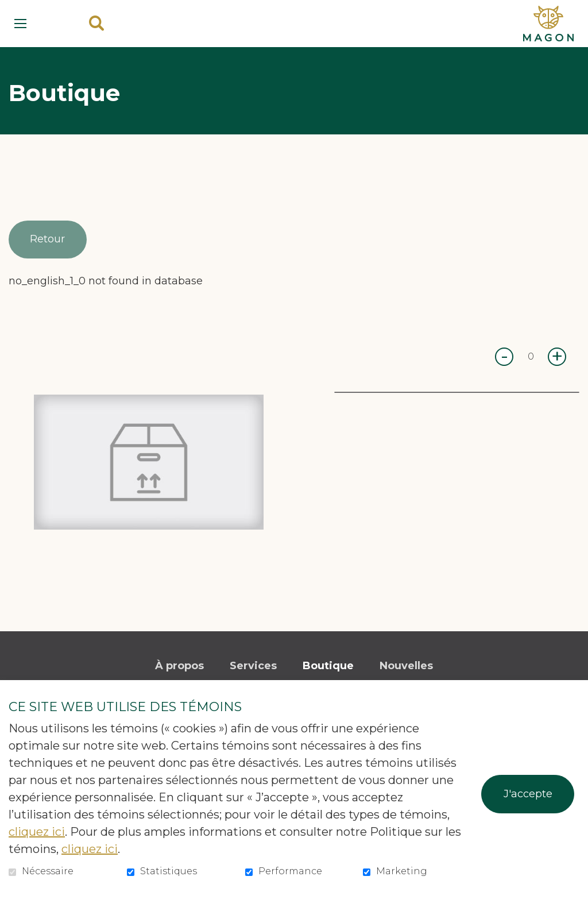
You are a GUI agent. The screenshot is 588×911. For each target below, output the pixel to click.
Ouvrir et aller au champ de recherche (96, 24)
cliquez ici (37, 832)
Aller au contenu (9, 9)
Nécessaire (48, 871)
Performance (290, 871)
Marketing (402, 871)
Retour (49, 240)
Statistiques (169, 871)
